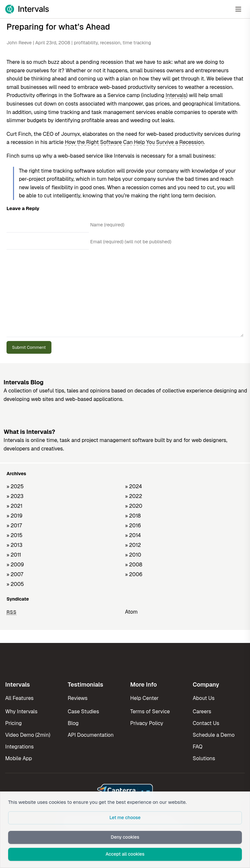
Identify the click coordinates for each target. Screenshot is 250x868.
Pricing (14, 723)
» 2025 (15, 486)
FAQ (198, 747)
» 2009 (15, 565)
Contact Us (206, 723)
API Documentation (91, 735)
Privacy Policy (147, 723)
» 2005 (15, 584)
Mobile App (19, 758)
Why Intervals (21, 711)
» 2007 (15, 574)
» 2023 (15, 496)
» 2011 (14, 555)
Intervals (176, 95)
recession (110, 43)
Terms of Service (150, 711)
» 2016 (133, 526)
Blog (73, 723)
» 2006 (134, 574)
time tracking (137, 43)
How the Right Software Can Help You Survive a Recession (134, 142)
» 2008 (134, 565)
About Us (204, 698)
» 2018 (133, 516)
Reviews (78, 698)
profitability (86, 43)
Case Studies (83, 711)
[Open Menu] (238, 9)
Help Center (144, 698)
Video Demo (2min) (28, 735)
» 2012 (133, 545)
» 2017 (14, 526)
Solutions (204, 758)
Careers (202, 711)
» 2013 (14, 545)
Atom (131, 612)
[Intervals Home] (27, 9)
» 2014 (133, 535)
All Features (19, 698)
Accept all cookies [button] (125, 854)
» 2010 (133, 555)
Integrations (20, 747)
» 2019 (14, 516)
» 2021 (14, 506)
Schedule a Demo (214, 735)
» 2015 (14, 535)
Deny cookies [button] (125, 837)
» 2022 (134, 496)
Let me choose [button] (125, 818)
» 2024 (133, 486)
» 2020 (134, 506)
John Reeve (19, 43)
